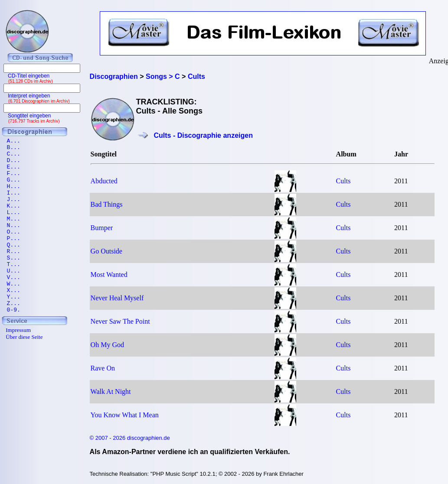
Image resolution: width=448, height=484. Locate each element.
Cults (343, 181)
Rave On (103, 368)
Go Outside (106, 251)
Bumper (102, 228)
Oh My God (107, 345)
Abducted (104, 181)
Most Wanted (109, 274)
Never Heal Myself (117, 298)
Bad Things (107, 204)
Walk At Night (111, 391)
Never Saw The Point (120, 321)
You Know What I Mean (125, 415)
